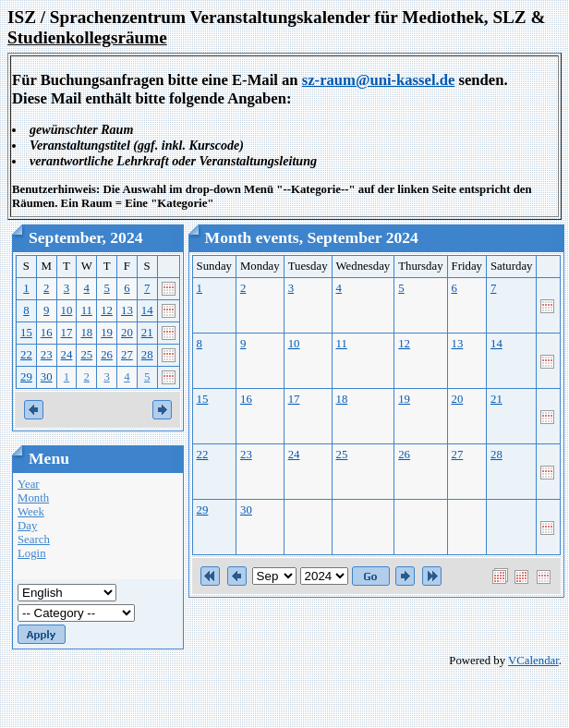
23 (47, 355)
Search (34, 540)
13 (127, 310)
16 (47, 333)
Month (33, 498)
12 (107, 310)
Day (27, 526)
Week (31, 512)
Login (32, 553)
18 (86, 333)
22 (26, 355)
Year (29, 484)
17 (67, 333)
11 (87, 310)
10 (67, 310)
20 (127, 333)
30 (47, 377)
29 (26, 377)
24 (67, 355)
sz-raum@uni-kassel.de (379, 80)
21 (147, 333)
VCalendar (533, 661)
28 (147, 355)
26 (107, 355)
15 (26, 333)
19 (107, 333)
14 (147, 310)
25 (86, 355)
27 (127, 355)
